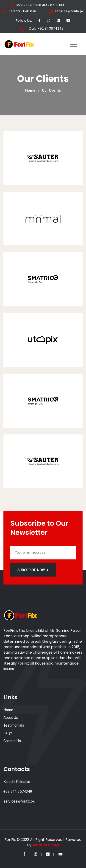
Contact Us (12, 741)
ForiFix (10, 840)
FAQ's (8, 733)
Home (31, 90)
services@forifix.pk (69, 11)
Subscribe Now (33, 570)
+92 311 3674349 (51, 29)
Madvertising (46, 845)
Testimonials (14, 725)
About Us (11, 718)
